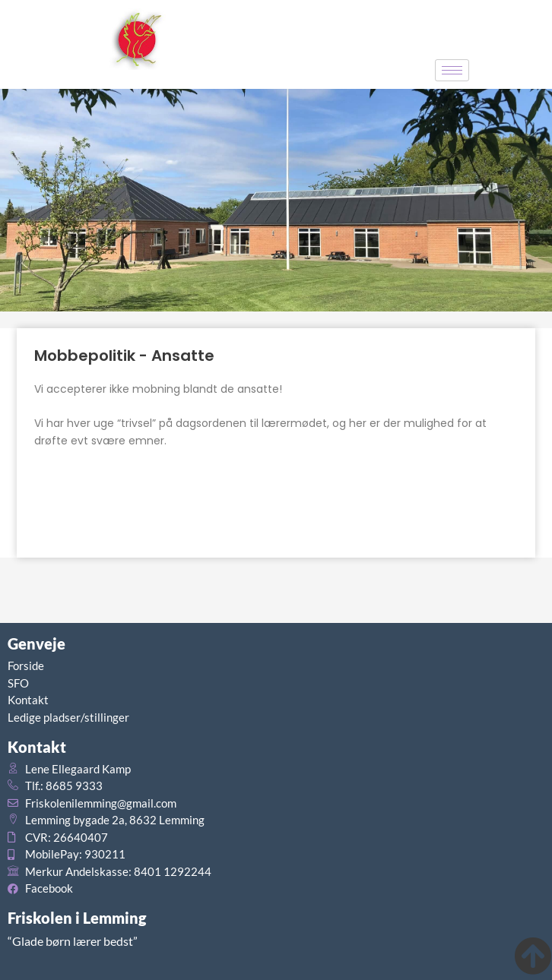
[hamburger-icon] (452, 70)
